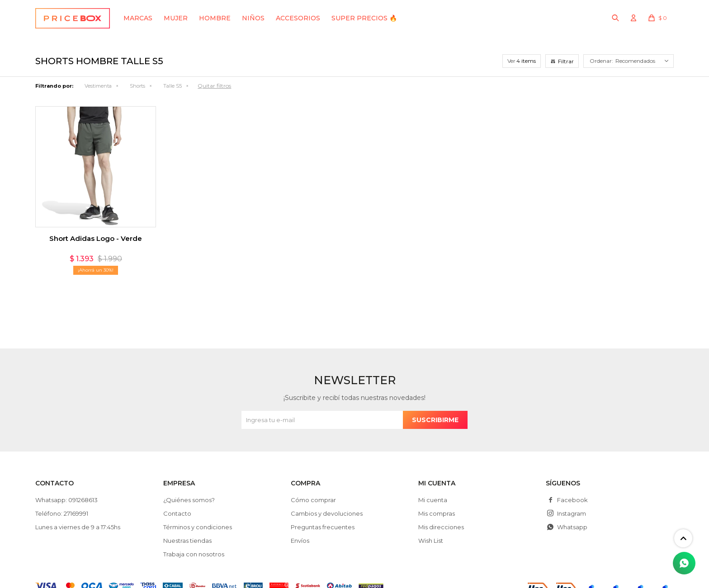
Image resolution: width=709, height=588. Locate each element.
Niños (253, 18)
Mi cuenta (433, 500)
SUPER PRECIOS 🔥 (364, 18)
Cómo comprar (313, 500)
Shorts (137, 86)
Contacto (177, 513)
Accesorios (298, 18)
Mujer (176, 18)
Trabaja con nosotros (194, 554)
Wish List (431, 541)
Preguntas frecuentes (323, 527)
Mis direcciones (441, 527)
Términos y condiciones (198, 527)
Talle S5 (173, 86)
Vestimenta (98, 86)
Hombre (215, 18)
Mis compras (437, 513)
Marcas (138, 18)
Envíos (300, 541)
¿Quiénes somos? (189, 500)
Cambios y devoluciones (327, 513)
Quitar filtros (214, 86)
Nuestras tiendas (187, 541)
